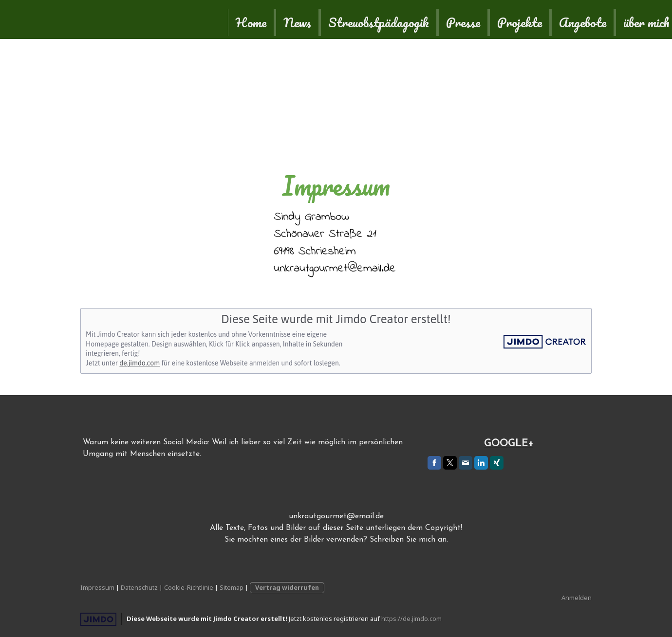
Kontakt (562, 19)
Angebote (435, 19)
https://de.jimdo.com (411, 619)
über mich (499, 19)
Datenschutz (139, 587)
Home (103, 19)
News (150, 19)
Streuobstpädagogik (231, 19)
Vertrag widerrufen (287, 587)
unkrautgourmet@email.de (336, 516)
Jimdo (98, 619)
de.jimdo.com (140, 363)
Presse (316, 19)
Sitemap (232, 587)
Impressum (97, 587)
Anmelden (577, 598)
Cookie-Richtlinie (189, 587)
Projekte (372, 19)
